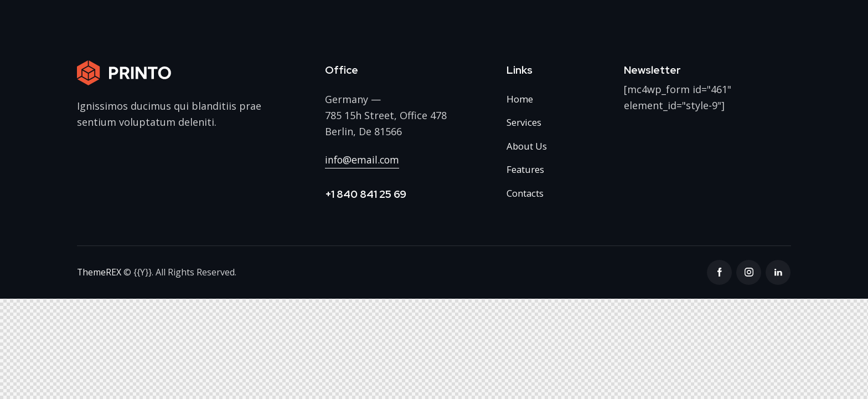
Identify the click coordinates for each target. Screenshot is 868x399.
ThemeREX (99, 273)
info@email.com (363, 160)
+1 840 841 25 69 (366, 194)
